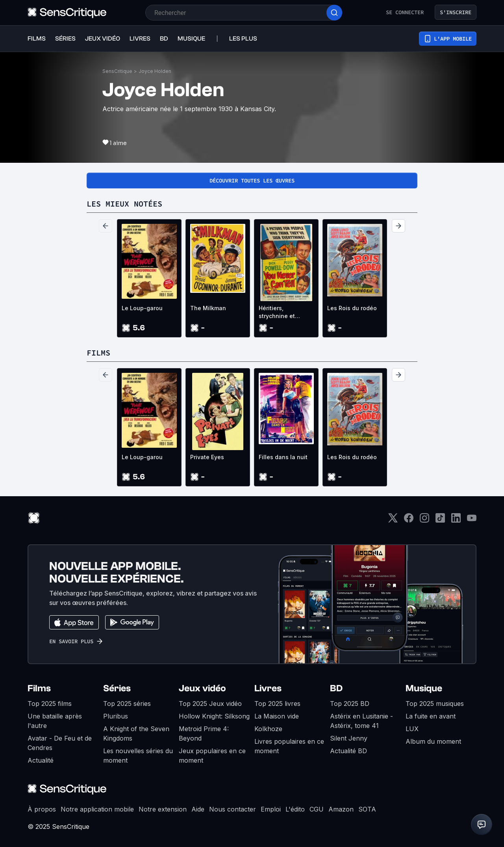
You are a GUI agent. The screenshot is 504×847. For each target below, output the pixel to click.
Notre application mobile (97, 809)
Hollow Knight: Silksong (214, 716)
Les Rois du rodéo (352, 308)
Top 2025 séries (127, 704)
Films (39, 688)
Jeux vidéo (202, 688)
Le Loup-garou (142, 308)
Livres (268, 688)
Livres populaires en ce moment (289, 746)
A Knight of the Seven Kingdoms (136, 733)
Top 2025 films (50, 704)
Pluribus (116, 716)
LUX (412, 729)
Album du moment (433, 741)
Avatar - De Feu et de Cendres (60, 743)
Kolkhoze (268, 729)
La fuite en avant (431, 716)
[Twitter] (393, 520)
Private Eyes (207, 457)
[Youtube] (472, 520)
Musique (424, 688)
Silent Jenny (349, 738)
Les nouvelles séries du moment (138, 756)
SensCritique (117, 71)
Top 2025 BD (350, 704)
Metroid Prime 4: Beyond (204, 733)
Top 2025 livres (277, 704)
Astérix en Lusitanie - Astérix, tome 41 (361, 721)
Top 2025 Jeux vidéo (210, 704)
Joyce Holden (155, 71)
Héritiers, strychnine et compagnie (277, 312)
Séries (117, 688)
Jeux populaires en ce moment (212, 756)
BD (336, 688)
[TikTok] (440, 520)
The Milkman (208, 308)
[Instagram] (424, 520)
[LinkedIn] (456, 520)
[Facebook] (409, 520)
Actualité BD (348, 751)
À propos (42, 809)
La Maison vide (277, 716)
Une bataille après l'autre (55, 721)
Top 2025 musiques (435, 704)
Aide (198, 809)
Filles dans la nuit (283, 457)
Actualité (41, 760)
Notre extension (163, 809)
